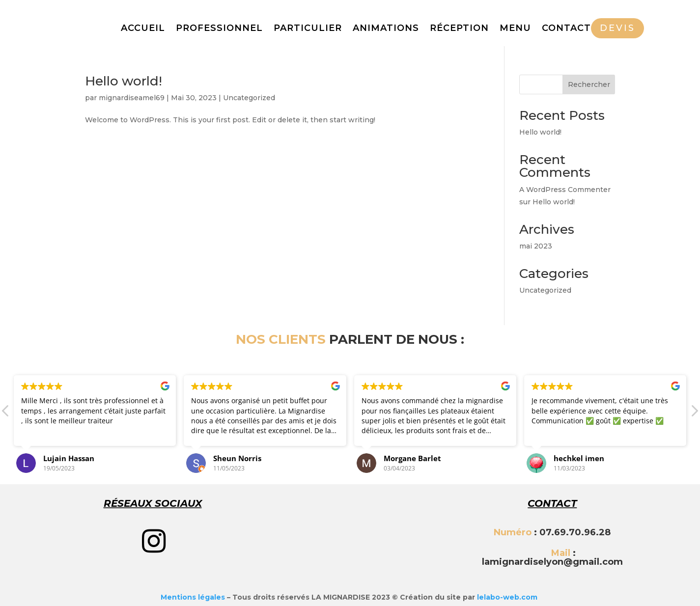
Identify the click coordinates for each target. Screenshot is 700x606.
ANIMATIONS (386, 29)
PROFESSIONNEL (219, 29)
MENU (515, 29)
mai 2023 (536, 246)
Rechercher (589, 84)
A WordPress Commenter (565, 190)
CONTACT (566, 29)
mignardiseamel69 (132, 98)
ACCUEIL (143, 29)
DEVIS (617, 28)
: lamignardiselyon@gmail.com (552, 557)
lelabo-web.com (507, 597)
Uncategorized (249, 98)
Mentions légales (193, 597)
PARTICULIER (308, 29)
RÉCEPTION (459, 29)
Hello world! (124, 81)
